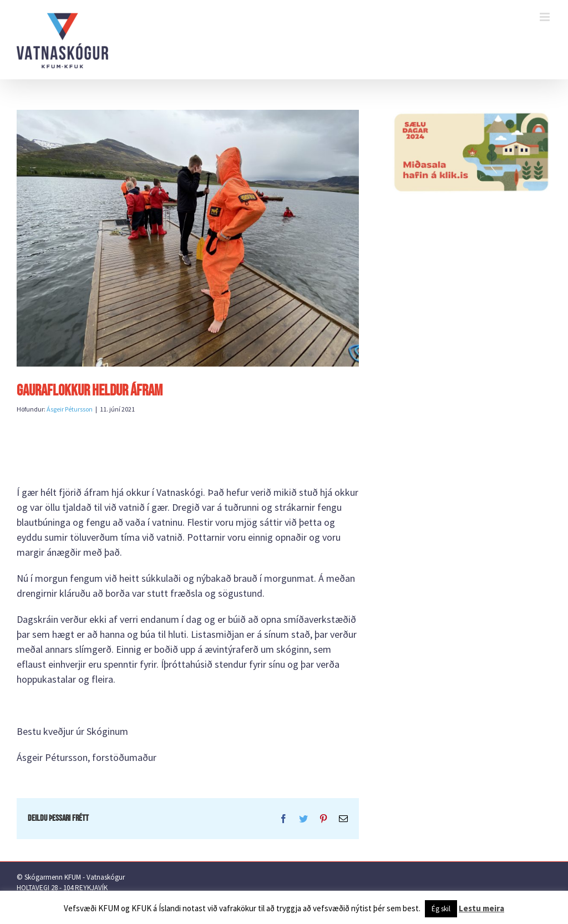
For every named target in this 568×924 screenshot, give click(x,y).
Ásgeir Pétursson (70, 409)
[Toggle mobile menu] (546, 17)
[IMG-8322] (188, 238)
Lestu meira (481, 908)
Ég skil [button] (441, 909)
